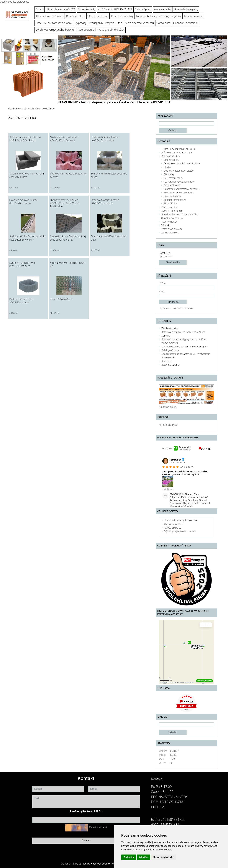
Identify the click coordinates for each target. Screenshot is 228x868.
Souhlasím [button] (129, 857)
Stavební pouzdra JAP (173, 218)
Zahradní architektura (175, 200)
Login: (162, 283)
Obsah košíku (173, 262)
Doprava (166, 336)
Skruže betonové (98, 16)
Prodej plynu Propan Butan (106, 23)
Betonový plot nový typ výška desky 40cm (183, 332)
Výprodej (81, 23)
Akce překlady (86, 9)
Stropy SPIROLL (173, 528)
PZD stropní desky (173, 178)
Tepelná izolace (193, 16)
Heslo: (162, 292)
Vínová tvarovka (170, 343)
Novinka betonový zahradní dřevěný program (185, 347)
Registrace (164, 308)
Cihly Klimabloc (169, 207)
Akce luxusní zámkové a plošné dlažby (101, 30)
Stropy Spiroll (143, 9)
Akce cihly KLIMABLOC (61, 9)
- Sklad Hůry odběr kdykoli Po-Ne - (179, 149)
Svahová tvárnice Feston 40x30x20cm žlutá (105, 202)
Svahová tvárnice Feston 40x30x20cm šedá (23, 202)
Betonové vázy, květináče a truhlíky (182, 163)
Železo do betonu (170, 233)
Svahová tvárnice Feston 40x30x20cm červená (64, 139)
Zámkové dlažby (170, 328)
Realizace (166, 361)
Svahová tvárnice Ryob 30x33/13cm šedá (22, 264)
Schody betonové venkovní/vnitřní (181, 189)
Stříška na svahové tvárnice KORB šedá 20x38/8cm (25, 139)
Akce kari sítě (162, 9)
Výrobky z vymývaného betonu (55, 30)
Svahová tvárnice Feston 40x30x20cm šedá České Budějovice (65, 203)
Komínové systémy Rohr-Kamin (181, 520)
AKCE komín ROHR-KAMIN (115, 9)
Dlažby (167, 167)
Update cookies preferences (15, 2)
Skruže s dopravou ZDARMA (178, 193)
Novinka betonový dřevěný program (159, 16)
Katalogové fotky (170, 350)
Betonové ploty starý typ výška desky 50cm (184, 339)
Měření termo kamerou (139, 23)
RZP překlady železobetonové (179, 182)
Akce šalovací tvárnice (49, 16)
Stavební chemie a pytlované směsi (180, 214)
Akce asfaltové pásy (186, 9)
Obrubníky (169, 174)
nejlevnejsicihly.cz (168, 425)
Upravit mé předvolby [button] (163, 857)
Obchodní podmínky (186, 23)
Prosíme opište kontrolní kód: (86, 811)
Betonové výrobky (122, 16)
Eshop (39, 9)
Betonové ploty (75, 16)
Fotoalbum (163, 23)
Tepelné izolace (169, 222)
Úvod (11, 109)
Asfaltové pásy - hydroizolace (176, 153)
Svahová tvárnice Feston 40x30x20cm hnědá (105, 139)
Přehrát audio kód (98, 828)
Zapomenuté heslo (183, 308)
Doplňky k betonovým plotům (179, 171)
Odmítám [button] (144, 857)
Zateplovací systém (171, 229)
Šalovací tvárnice (173, 185)
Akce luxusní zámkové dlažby (54, 23)
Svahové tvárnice (173, 196)
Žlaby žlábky (170, 204)
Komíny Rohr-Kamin (172, 211)
